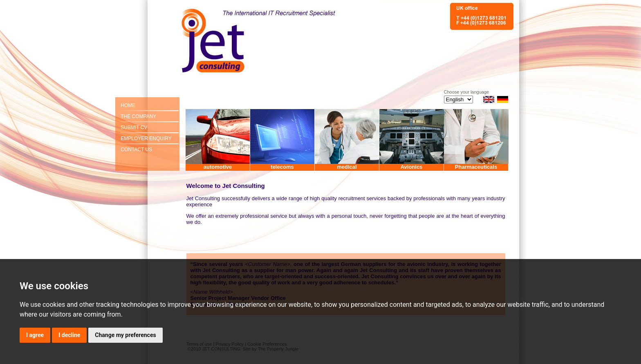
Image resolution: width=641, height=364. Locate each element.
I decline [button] (69, 335)
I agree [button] (35, 335)
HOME (128, 105)
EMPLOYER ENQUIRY (146, 138)
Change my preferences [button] (125, 335)
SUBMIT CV (134, 127)
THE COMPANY (138, 116)
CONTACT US (136, 150)
